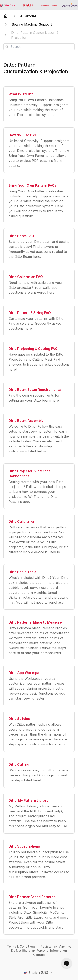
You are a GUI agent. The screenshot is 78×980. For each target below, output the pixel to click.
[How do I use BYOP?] (39, 150)
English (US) (39, 973)
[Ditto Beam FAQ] (39, 246)
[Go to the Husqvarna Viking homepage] (50, 5)
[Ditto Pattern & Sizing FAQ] (39, 321)
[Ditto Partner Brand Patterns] (39, 912)
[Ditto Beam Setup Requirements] (39, 395)
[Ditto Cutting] (39, 772)
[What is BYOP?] (39, 104)
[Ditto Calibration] (39, 536)
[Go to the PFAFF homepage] (29, 5)
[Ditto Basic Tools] (39, 587)
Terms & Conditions (21, 946)
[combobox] (39, 47)
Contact (39, 955)
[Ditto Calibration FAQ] (39, 285)
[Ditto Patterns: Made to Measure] (39, 637)
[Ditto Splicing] (39, 731)
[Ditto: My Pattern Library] (39, 813)
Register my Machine (56, 946)
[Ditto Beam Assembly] (39, 436)
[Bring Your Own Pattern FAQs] (39, 200)
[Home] (6, 16)
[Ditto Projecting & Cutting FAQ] (39, 359)
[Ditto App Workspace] (39, 686)
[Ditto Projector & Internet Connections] (39, 486)
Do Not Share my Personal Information (39, 951)
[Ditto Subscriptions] (39, 861)
